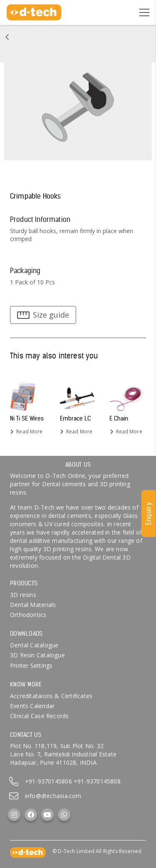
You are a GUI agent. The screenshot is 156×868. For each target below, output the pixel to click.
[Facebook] (31, 815)
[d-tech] (34, 12)
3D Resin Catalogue (37, 655)
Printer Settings (31, 665)
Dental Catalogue (34, 645)
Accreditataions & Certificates (51, 696)
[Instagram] (14, 815)
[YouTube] (47, 815)
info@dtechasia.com (53, 796)
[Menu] (144, 12)
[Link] (7, 37)
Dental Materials (33, 605)
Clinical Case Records (39, 716)
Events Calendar (32, 706)
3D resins (23, 595)
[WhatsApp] (64, 815)
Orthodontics (28, 615)
